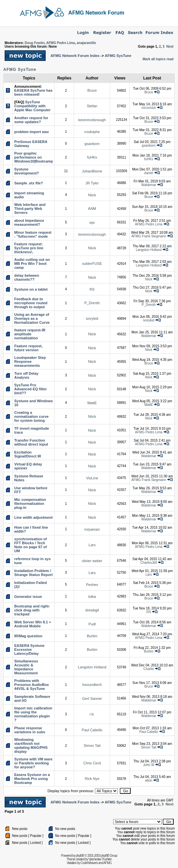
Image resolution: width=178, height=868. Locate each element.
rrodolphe (92, 132)
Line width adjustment (33, 517)
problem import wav (32, 132)
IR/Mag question (28, 636)
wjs (92, 222)
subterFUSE (92, 264)
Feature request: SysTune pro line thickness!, (29, 248)
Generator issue (28, 597)
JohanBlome (92, 171)
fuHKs (92, 157)
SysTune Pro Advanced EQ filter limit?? (30, 389)
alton (149, 780)
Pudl (92, 624)
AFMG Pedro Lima (61, 43)
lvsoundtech (92, 685)
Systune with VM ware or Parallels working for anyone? (33, 763)
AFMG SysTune (118, 56)
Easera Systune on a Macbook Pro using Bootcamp (32, 779)
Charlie (149, 669)
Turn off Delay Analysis (26, 375)
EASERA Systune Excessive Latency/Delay (29, 650)
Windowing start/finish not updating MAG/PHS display (31, 746)
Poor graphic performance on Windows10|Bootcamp (34, 157)
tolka (92, 597)
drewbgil (92, 610)
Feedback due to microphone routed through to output (31, 303)
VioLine (92, 478)
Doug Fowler (35, 43)
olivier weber (92, 561)
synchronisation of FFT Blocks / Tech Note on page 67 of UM (30, 545)
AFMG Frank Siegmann (149, 236)
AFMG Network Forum (96, 13)
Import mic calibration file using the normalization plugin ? (33, 714)
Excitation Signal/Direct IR (28, 454)
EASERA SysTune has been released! (33, 92)
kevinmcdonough (92, 120)
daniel (149, 173)
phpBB (80, 856)
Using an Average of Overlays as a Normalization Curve (32, 318)
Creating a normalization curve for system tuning (31, 416)
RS (92, 289)
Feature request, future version (28, 348)
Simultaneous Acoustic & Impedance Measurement (26, 667)
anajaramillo (86, 43)
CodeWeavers (89, 863)
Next (170, 47)
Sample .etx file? (29, 183)
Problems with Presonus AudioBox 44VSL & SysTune (32, 685)
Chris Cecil (92, 763)
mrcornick (149, 108)
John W (149, 765)
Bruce (92, 90)
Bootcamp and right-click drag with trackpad (32, 610)
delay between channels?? (27, 277)
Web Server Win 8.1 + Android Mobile (33, 624)
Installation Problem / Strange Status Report (33, 573)
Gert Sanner (92, 699)
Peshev (92, 585)
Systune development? (27, 171)
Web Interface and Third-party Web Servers (30, 209)
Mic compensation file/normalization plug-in (30, 504)
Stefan (92, 106)
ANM (92, 209)
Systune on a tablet (31, 289)
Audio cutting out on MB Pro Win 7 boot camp (32, 264)
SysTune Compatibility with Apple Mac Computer (32, 106)
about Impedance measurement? (29, 222)
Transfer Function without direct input (31, 442)
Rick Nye (92, 779)
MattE (92, 403)
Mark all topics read (158, 59)
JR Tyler (92, 183)
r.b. (92, 714)
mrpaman (92, 529)
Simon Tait (92, 746)
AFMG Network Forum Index (75, 56)
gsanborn (92, 144)
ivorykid (92, 318)
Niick (92, 195)
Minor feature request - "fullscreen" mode (33, 234)
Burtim (92, 636)
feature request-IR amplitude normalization (30, 334)
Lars (92, 545)
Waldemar (149, 185)
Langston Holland (149, 250)
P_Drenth (92, 303)
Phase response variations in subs (30, 730)
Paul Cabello (92, 730)
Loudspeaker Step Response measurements (30, 362)
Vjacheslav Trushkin (100, 859)
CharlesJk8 (149, 563)
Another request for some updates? (31, 120)
